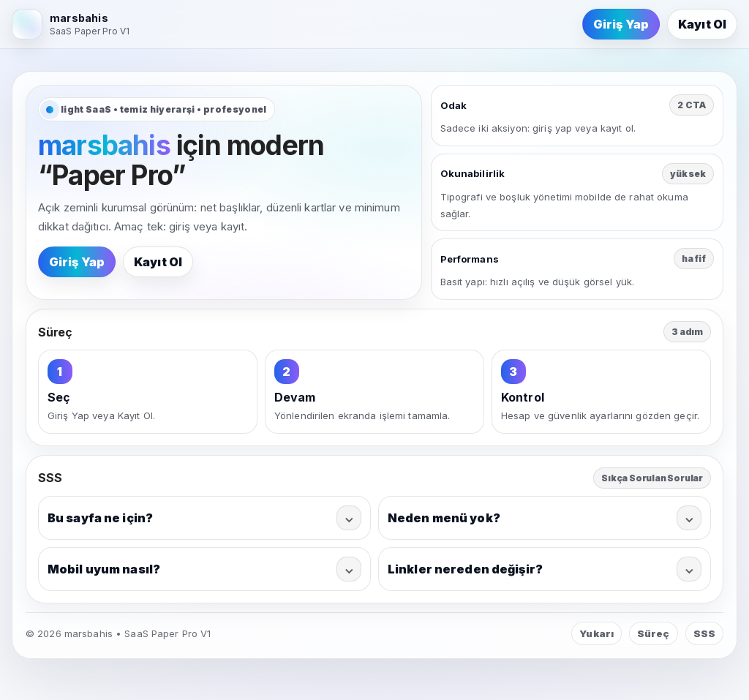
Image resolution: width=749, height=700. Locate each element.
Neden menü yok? (545, 518)
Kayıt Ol (702, 24)
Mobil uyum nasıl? (204, 569)
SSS (704, 633)
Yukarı (596, 633)
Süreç (654, 633)
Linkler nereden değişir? (545, 569)
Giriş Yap (621, 24)
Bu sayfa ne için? (204, 518)
